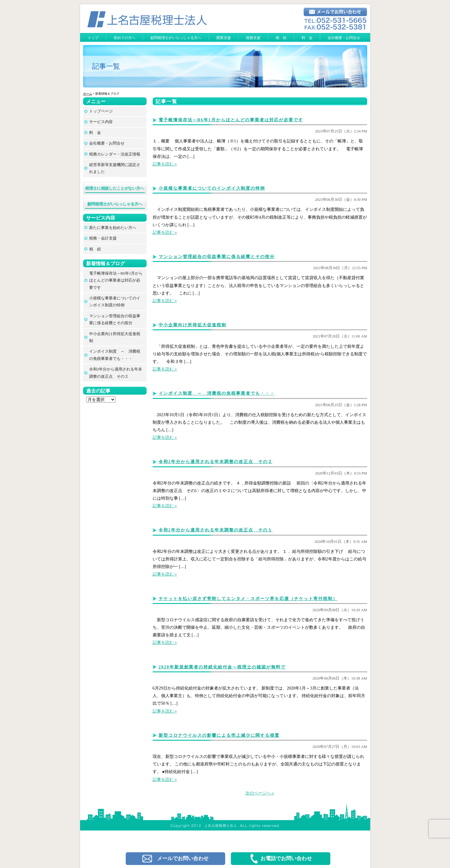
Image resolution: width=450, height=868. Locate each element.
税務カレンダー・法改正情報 (115, 154)
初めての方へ (125, 38)
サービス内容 (101, 122)
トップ (93, 38)
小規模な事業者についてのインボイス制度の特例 (212, 188)
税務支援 (253, 38)
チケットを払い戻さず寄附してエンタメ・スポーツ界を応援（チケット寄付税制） (248, 599)
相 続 (281, 38)
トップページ (101, 111)
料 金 (307, 38)
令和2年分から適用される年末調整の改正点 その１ (216, 530)
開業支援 (224, 38)
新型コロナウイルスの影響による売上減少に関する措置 (219, 735)
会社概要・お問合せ (344, 38)
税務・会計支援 (103, 238)
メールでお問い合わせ (175, 859)
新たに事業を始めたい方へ (113, 228)
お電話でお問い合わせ (281, 859)
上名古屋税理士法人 (228, 807)
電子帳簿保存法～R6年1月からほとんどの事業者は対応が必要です (231, 120)
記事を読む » (165, 164)
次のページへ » (260, 793)
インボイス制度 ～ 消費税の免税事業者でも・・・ (217, 393)
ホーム (88, 94)
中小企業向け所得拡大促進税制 (193, 325)
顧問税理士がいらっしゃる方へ (176, 38)
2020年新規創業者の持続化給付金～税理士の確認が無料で (222, 667)
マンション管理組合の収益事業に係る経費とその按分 (217, 257)
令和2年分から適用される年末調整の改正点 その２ (216, 462)
